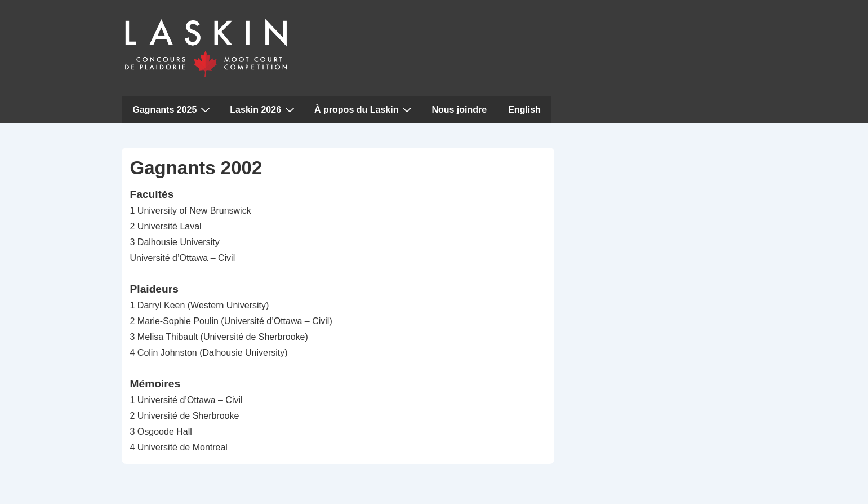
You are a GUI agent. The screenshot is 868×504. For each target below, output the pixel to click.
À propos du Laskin (364, 109)
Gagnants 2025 (173, 109)
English (524, 110)
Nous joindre (459, 110)
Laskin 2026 (264, 109)
